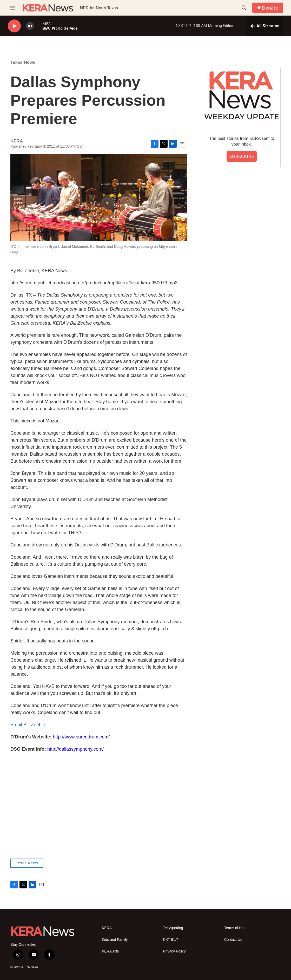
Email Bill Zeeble (28, 725)
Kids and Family (115, 940)
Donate (270, 8)
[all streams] (265, 26)
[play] (14, 26)
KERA (107, 928)
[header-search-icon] (244, 8)
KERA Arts (110, 951)
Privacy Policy (174, 951)
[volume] (30, 26)
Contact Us (233, 940)
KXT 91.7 (170, 940)
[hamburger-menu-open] (13, 8)
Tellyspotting (173, 928)
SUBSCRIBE (242, 156)
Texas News (23, 62)
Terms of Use (235, 928)
